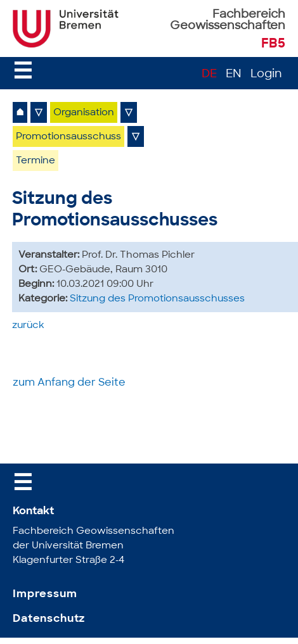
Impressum (45, 594)
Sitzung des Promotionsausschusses (157, 299)
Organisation (84, 113)
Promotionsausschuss (68, 137)
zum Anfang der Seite (69, 383)
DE (209, 74)
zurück (28, 326)
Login (266, 74)
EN (234, 74)
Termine (36, 161)
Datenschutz (49, 619)
